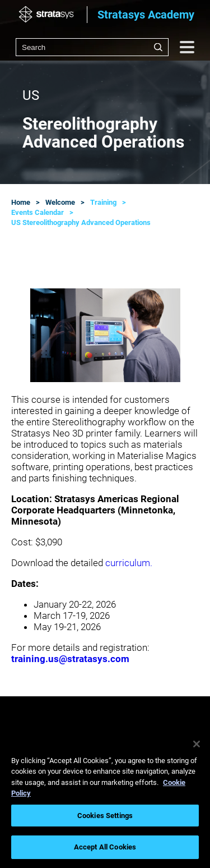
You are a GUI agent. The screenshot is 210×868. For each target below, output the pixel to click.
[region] (105, 798)
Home (21, 202)
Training (103, 202)
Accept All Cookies (105, 847)
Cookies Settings (105, 816)
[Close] (197, 744)
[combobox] (92, 47)
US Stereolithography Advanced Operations (81, 222)
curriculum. (129, 563)
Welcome (60, 202)
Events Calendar (38, 212)
